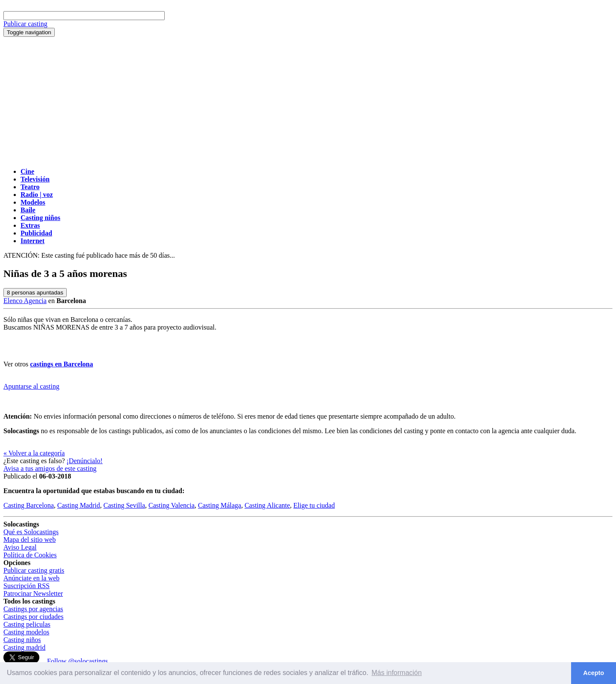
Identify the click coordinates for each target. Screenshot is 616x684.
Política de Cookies (30, 555)
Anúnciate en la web (31, 578)
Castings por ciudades (33, 617)
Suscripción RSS (27, 586)
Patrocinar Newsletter (33, 593)
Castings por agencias (33, 609)
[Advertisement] (308, 101)
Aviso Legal (20, 547)
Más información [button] (397, 673)
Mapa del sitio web (30, 540)
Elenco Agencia (25, 301)
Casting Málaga (220, 505)
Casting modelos (26, 632)
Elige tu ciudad (314, 505)
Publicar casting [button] (25, 24)
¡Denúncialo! (85, 461)
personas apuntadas (35, 293)
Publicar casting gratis (34, 570)
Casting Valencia (172, 505)
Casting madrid (24, 647)
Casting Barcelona (29, 505)
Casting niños (22, 640)
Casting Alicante (267, 505)
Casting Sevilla (124, 505)
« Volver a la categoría (34, 453)
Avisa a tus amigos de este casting (50, 468)
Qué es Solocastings (31, 532)
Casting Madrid (79, 505)
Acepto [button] (594, 673)
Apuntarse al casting (31, 386)
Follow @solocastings (77, 661)
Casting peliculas (27, 624)
